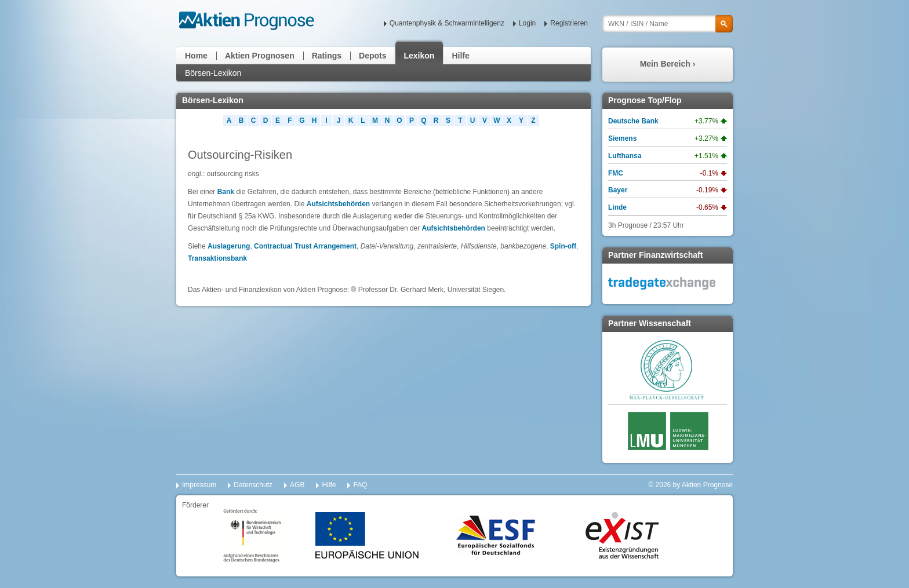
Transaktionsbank (217, 258)
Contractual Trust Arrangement (305, 246)
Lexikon (419, 56)
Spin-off (563, 246)
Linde (617, 207)
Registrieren (569, 23)
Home (196, 56)
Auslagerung (229, 246)
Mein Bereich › (668, 64)
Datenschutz (253, 485)
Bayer (618, 190)
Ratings (327, 56)
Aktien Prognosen (260, 56)
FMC (616, 173)
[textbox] (668, 24)
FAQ (360, 485)
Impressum (199, 485)
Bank (226, 192)
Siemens (622, 138)
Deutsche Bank (633, 121)
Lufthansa (625, 156)
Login (527, 23)
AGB (297, 485)
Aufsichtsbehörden (338, 204)
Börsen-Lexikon (213, 73)
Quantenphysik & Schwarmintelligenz (447, 23)
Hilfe (460, 56)
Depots (372, 56)
